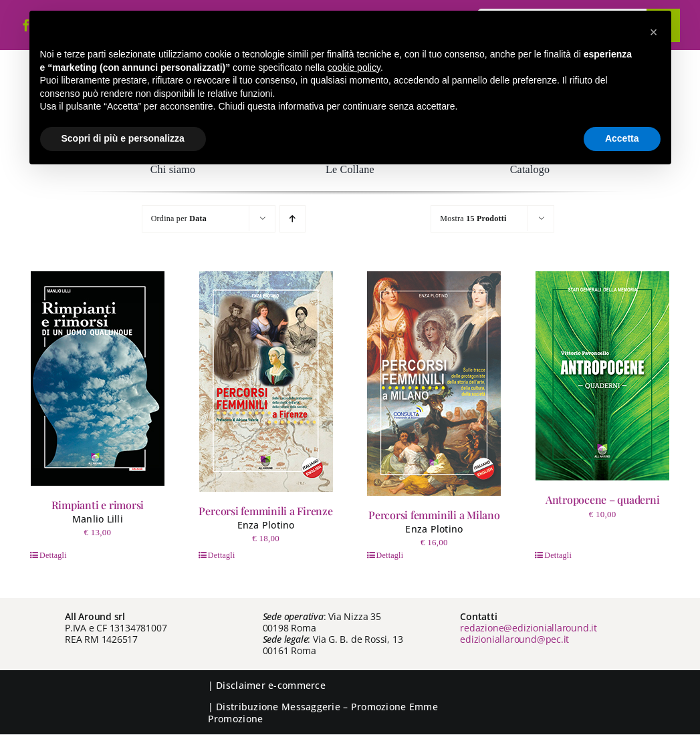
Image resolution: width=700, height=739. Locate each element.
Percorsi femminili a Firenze (265, 511)
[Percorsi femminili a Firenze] (266, 382)
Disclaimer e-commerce (271, 685)
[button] (654, 32)
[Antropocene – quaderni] (602, 376)
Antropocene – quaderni (603, 499)
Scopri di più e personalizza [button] (123, 138)
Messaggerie (311, 707)
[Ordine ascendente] (293, 219)
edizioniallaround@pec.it (514, 639)
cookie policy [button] (354, 67)
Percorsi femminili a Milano (434, 515)
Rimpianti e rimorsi (98, 505)
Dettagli (53, 555)
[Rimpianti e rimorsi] (98, 379)
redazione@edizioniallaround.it (529, 628)
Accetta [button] (622, 138)
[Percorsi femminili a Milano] (434, 384)
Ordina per (179, 218)
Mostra (473, 218)
